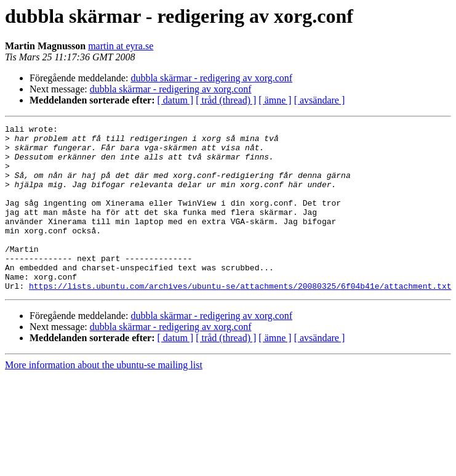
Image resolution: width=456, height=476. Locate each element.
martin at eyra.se (121, 46)
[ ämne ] (275, 100)
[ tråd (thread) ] (226, 100)
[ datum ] (176, 100)
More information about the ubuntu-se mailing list (104, 398)
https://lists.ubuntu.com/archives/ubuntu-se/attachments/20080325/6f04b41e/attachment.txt (240, 319)
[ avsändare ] (320, 100)
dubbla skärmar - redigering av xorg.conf (211, 78)
